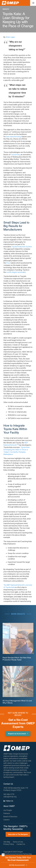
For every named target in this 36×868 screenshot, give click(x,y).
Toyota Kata (15, 155)
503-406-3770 (9, 794)
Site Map (7, 842)
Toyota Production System (22, 247)
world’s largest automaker (16, 272)
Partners (7, 813)
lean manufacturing (13, 137)
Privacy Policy (9, 844)
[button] (33, 3)
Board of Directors (10, 817)
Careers (6, 820)
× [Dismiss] (3, 855)
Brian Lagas (11, 37)
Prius (8, 263)
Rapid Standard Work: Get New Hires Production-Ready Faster (17, 659)
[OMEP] (10, 3)
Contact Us (21, 844)
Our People (8, 810)
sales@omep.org (10, 797)
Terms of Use (18, 842)
